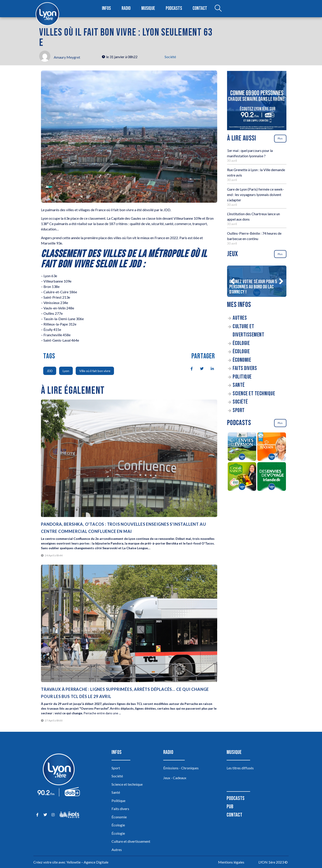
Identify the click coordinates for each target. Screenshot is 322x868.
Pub (230, 807)
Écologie (241, 343)
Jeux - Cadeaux (175, 778)
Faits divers (245, 368)
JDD (50, 371)
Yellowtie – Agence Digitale (87, 862)
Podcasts (174, 9)
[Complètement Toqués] (272, 447)
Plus (280, 138)
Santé (239, 385)
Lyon (66, 371)
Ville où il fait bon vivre (95, 371)
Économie (242, 360)
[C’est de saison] (242, 477)
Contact (200, 9)
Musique (148, 9)
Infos (107, 9)
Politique (242, 377)
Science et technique (254, 394)
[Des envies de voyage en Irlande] (272, 477)
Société (170, 57)
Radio (126, 9)
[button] (232, 281)
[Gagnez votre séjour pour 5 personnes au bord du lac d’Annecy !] (257, 281)
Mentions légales (231, 862)
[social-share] (189, 368)
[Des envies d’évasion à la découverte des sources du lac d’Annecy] (242, 447)
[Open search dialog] (218, 9)
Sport (239, 410)
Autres (240, 318)
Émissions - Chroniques (181, 768)
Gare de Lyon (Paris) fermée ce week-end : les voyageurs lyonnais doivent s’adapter (255, 195)
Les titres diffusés (240, 768)
